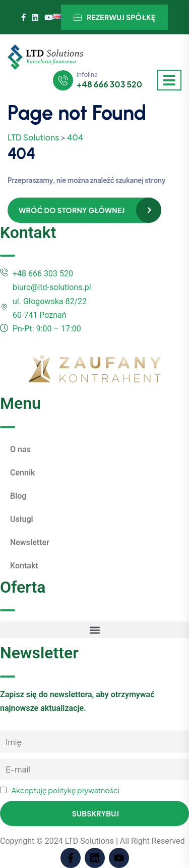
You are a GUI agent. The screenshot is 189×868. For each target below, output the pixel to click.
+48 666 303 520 (109, 84)
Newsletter (30, 542)
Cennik (23, 473)
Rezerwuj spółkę (115, 17)
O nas (20, 449)
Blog (18, 496)
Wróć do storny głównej (72, 210)
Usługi (22, 519)
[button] (94, 630)
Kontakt (24, 566)
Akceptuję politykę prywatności (66, 790)
